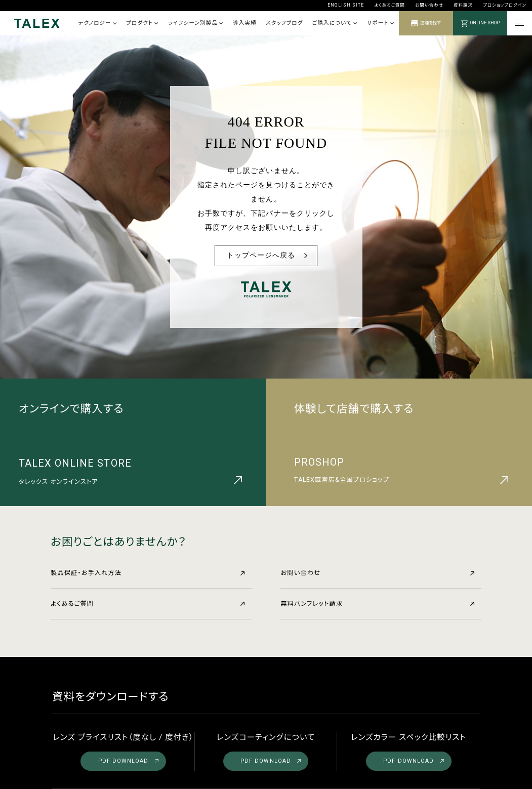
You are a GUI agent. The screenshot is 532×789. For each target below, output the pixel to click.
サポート (380, 23)
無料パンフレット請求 (377, 604)
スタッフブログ (284, 23)
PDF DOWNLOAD (128, 761)
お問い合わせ (429, 5)
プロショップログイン (505, 5)
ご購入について (335, 23)
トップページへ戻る (261, 255)
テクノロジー (97, 23)
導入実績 (245, 23)
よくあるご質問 (390, 5)
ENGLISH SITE (346, 5)
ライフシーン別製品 (195, 23)
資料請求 (463, 5)
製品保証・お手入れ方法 (148, 573)
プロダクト (142, 23)
